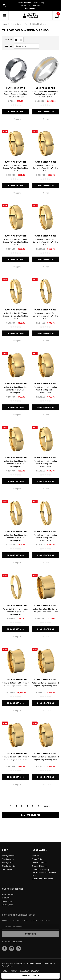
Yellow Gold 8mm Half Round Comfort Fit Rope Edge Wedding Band (16, 168)
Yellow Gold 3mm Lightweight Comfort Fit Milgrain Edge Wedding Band (45, 538)
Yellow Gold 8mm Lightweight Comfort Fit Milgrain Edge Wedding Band (16, 390)
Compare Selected (31, 815)
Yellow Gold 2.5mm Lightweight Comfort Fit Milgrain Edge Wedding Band (16, 612)
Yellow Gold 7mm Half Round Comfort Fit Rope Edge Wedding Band (45, 168)
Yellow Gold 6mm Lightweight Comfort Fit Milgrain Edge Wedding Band (16, 464)
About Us (35, 856)
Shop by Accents (8, 859)
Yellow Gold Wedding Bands (35, 24)
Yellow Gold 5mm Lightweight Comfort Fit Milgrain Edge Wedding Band (45, 464)
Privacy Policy (37, 859)
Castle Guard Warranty (41, 870)
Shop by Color (16, 24)
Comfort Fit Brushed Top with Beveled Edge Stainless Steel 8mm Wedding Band (16, 94)
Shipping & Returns (39, 866)
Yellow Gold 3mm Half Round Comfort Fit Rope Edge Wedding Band (45, 316)
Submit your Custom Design (42, 879)
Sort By (9, 46)
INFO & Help (7, 870)
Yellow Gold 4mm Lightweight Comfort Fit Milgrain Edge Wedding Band (16, 538)
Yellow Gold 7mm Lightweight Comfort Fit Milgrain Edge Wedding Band (45, 390)
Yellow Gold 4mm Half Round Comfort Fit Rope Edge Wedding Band (16, 316)
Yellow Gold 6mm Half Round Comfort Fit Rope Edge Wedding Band (16, 242)
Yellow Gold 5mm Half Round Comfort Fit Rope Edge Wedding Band (45, 242)
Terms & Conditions (39, 863)
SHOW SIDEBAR (31, 976)
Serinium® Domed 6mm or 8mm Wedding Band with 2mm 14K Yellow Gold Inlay (45, 94)
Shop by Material (8, 856)
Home (4, 24)
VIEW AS (8, 40)
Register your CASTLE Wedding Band (44, 874)
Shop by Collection (9, 866)
